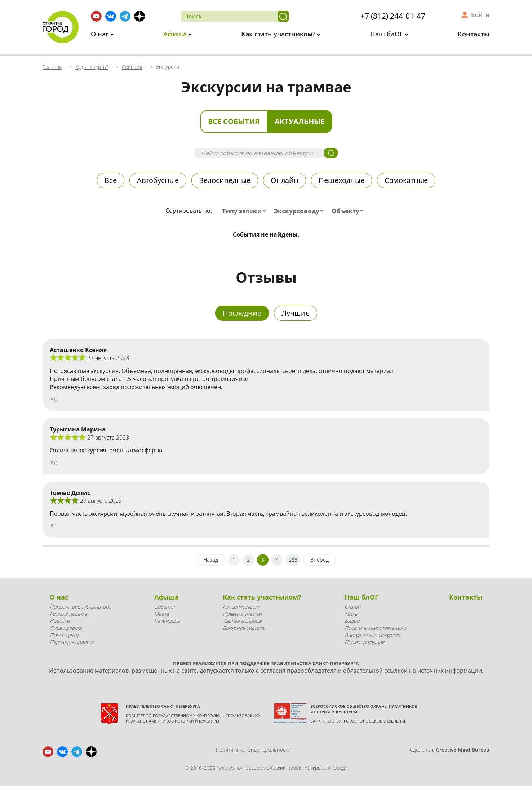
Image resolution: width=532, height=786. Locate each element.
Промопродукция (364, 642)
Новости (60, 621)
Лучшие (296, 313)
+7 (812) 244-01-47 (393, 16)
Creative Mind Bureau (463, 750)
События (164, 607)
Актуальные (300, 121)
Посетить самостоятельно (375, 628)
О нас (101, 34)
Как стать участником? (279, 34)
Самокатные (406, 180)
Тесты (351, 614)
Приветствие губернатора (80, 607)
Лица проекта (66, 628)
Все (111, 180)
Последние (242, 313)
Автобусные (158, 180)
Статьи (353, 607)
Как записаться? (241, 607)
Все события (234, 121)
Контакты (474, 34)
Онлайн (285, 180)
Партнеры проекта (72, 642)
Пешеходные (342, 180)
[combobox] (245, 211)
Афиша (176, 34)
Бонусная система (244, 628)
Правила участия (242, 614)
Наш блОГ (388, 34)
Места (161, 614)
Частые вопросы (242, 621)
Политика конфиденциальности (253, 750)
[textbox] (245, 211)
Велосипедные (225, 180)
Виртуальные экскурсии (372, 635)
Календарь (167, 621)
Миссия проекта (68, 614)
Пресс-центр (65, 635)
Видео (352, 621)
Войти (480, 15)
